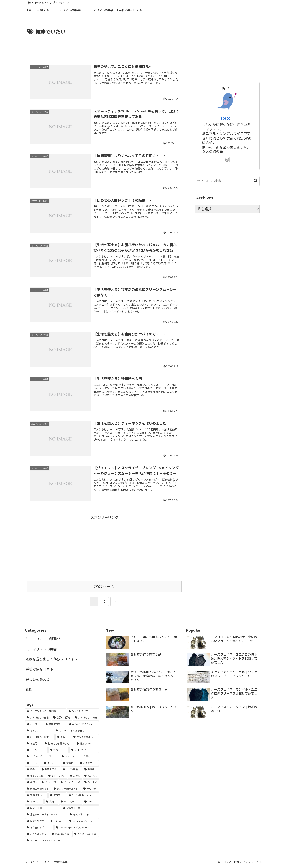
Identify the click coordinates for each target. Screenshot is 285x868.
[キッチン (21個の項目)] (39, 731)
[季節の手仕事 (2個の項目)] (80, 809)
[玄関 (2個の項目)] (51, 802)
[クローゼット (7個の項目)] (84, 751)
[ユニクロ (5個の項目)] (51, 764)
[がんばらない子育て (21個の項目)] (83, 725)
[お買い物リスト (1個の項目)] (83, 815)
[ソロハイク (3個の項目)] (49, 783)
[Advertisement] (104, 47)
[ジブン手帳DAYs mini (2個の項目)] (67, 789)
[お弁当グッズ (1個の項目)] (39, 828)
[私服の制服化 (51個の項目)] (62, 718)
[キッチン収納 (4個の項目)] (36, 776)
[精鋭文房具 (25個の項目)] (55, 725)
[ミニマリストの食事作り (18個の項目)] (76, 731)
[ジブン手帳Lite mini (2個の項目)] (83, 796)
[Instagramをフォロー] (227, 160)
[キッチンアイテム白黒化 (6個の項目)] (79, 757)
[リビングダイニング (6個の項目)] (42, 757)
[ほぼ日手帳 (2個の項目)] (43, 809)
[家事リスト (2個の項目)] (36, 796)
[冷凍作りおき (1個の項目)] (37, 822)
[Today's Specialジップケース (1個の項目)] (77, 828)
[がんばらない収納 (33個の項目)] (86, 718)
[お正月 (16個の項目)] (34, 744)
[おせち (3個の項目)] (75, 776)
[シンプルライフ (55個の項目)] (83, 712)
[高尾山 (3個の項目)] (32, 783)
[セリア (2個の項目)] (91, 802)
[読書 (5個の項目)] (32, 770)
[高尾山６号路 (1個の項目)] (61, 835)
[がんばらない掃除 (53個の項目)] (38, 718)
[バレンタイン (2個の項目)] (70, 802)
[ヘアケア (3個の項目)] (91, 783)
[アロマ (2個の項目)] (57, 796)
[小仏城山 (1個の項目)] (58, 822)
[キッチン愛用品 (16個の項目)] (85, 738)
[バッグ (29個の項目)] (34, 725)
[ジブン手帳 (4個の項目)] (72, 770)
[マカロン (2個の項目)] (34, 802)
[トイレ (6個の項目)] (33, 764)
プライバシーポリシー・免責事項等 (47, 863)
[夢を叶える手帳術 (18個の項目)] (40, 738)
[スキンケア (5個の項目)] (88, 764)
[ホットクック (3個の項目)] (57, 776)
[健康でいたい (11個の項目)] (87, 744)
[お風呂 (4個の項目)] (91, 770)
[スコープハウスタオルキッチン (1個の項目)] (62, 841)
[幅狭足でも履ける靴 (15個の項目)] (59, 744)
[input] (227, 181)
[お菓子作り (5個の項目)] (50, 770)
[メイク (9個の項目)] (36, 751)
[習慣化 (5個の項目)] (69, 764)
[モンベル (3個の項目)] (91, 776)
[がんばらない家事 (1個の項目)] (86, 835)
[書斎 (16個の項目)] (63, 738)
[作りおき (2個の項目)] (90, 789)
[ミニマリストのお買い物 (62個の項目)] (46, 712)
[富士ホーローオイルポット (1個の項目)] (46, 815)
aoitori (227, 118)
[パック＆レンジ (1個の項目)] (37, 835)
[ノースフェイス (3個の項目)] (70, 783)
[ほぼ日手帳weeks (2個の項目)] (38, 789)
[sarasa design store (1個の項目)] (83, 822)
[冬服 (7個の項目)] (59, 751)
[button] (254, 181)
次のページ (104, 587)
